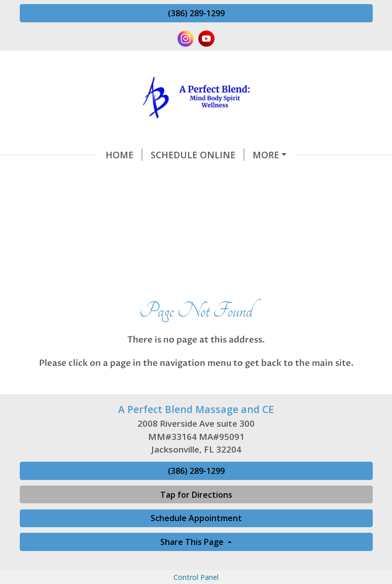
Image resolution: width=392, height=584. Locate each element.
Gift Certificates (206, 241)
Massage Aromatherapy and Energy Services (143, 176)
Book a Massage (299, 241)
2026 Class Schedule (286, 219)
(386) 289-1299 (196, 13)
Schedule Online (120, 155)
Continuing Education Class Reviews (126, 219)
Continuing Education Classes (111, 197)
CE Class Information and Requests (270, 155)
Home (46, 155)
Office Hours (114, 241)
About (48, 241)
